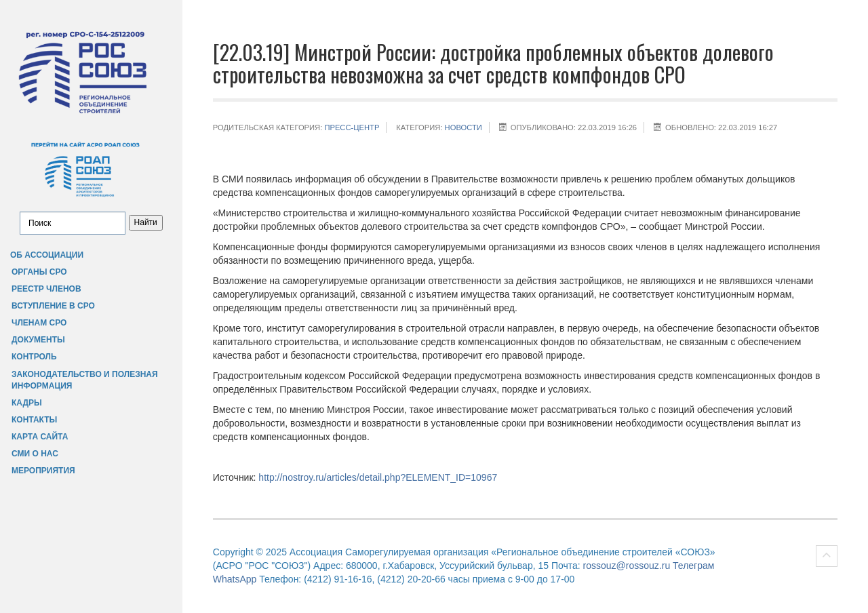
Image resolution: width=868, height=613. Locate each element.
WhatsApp (235, 579)
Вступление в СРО (53, 306)
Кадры (27, 403)
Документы (38, 340)
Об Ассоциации (47, 255)
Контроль (34, 357)
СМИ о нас (35, 454)
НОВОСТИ (463, 127)
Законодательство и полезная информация (85, 380)
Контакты (34, 420)
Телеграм (693, 566)
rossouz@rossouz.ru (627, 566)
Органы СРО (39, 272)
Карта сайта (40, 437)
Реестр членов (46, 289)
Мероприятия (43, 471)
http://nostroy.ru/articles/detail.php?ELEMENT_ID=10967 (378, 477)
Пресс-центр (352, 127)
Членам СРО (39, 323)
